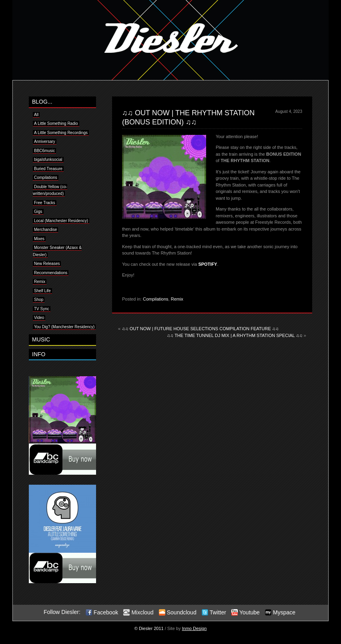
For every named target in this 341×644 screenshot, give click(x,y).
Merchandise (45, 230)
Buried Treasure (48, 169)
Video (39, 318)
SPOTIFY (208, 264)
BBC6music (44, 151)
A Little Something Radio (56, 123)
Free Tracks (45, 203)
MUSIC (41, 339)
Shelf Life (42, 291)
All (36, 115)
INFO (39, 354)
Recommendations (51, 273)
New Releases (47, 264)
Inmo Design (195, 628)
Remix (177, 299)
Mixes (39, 239)
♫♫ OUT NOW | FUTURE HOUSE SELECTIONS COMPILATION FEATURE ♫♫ (200, 329)
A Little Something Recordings (61, 133)
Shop (39, 300)
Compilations (156, 299)
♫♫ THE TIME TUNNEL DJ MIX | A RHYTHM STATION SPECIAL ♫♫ (235, 335)
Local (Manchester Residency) (61, 221)
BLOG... (42, 102)
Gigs (38, 212)
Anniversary (45, 141)
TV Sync (42, 309)
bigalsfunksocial (48, 159)
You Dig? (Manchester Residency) (64, 327)
